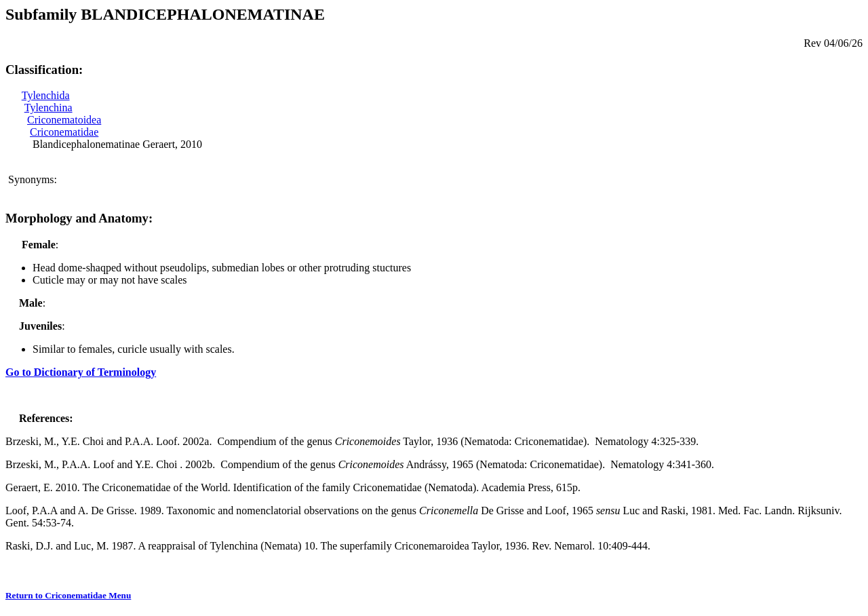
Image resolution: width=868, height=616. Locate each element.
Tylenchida (46, 95)
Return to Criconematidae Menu (68, 595)
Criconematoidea (64, 120)
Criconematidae (64, 132)
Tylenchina (48, 108)
